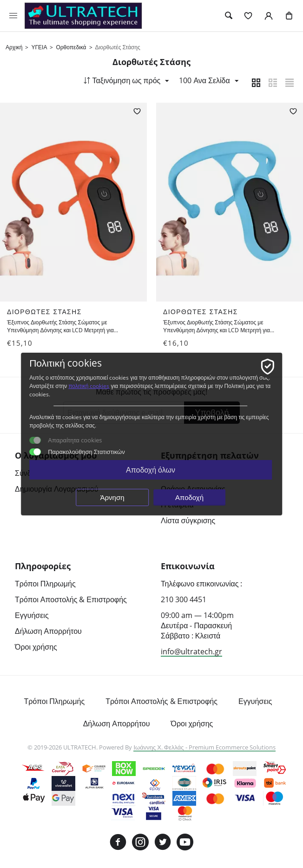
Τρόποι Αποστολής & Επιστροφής (71, 600)
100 (207, 81)
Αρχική (14, 47)
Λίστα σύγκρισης (188, 521)
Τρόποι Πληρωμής (45, 584)
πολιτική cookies (89, 386)
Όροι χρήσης (36, 647)
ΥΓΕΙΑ (39, 47)
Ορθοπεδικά (71, 47)
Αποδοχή (189, 497)
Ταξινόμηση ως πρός (124, 81)
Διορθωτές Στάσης (45, 312)
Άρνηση (112, 497)
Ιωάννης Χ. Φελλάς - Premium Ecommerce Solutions (204, 748)
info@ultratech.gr (191, 652)
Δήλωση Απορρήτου (48, 631)
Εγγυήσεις (32, 616)
